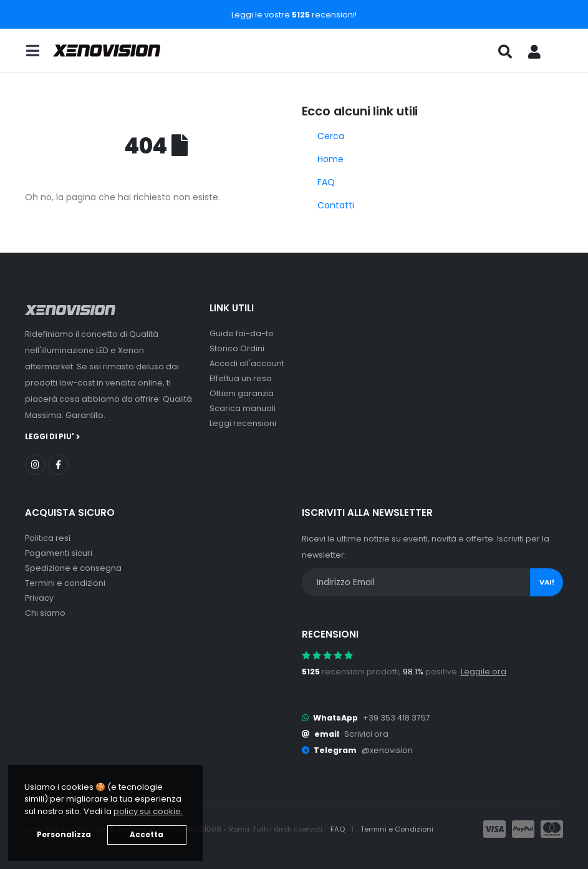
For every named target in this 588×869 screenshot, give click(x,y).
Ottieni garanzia (242, 393)
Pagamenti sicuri (59, 553)
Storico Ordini (237, 348)
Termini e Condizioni (397, 829)
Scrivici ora (366, 734)
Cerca (331, 136)
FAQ (326, 182)
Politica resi (48, 538)
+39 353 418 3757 (397, 718)
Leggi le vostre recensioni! (294, 15)
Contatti (336, 205)
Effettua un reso (241, 378)
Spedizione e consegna (73, 568)
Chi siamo (45, 613)
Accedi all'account (247, 363)
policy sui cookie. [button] (148, 811)
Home (330, 159)
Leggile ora (484, 672)
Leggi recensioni (243, 423)
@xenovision (387, 750)
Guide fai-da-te (242, 333)
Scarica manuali (243, 408)
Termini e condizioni (65, 583)
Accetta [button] (147, 835)
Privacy (39, 598)
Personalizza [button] (64, 835)
